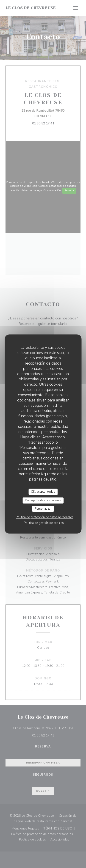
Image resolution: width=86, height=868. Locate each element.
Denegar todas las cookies (43, 500)
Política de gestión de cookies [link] (44, 523)
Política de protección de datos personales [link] (45, 517)
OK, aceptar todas (43, 492)
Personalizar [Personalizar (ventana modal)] (43, 509)
